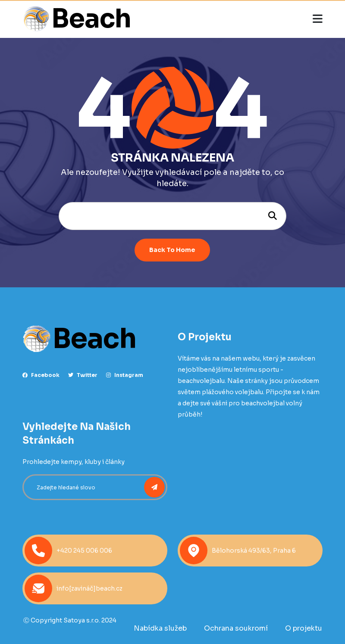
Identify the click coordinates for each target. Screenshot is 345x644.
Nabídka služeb (160, 628)
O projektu (304, 628)
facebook (41, 375)
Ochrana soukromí (236, 628)
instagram (125, 375)
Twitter (83, 375)
